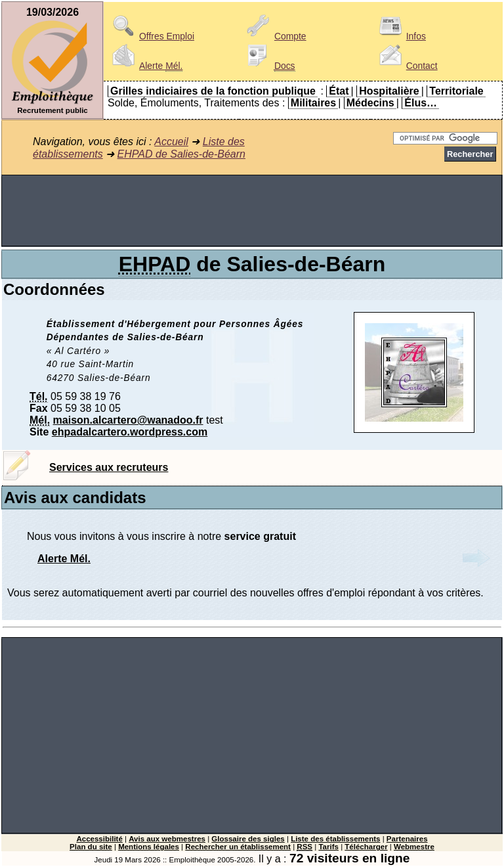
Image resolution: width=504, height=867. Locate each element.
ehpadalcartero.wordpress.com (130, 432)
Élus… (421, 103)
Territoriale (456, 91)
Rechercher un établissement (238, 847)
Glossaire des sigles (248, 839)
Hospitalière (389, 91)
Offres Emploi (151, 36)
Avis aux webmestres (167, 839)
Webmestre (414, 847)
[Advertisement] (252, 211)
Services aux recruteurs (109, 467)
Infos (400, 36)
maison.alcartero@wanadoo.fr (128, 420)
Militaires (313, 103)
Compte (275, 36)
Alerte (145, 66)
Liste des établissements (335, 839)
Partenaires (407, 839)
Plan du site (91, 847)
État (339, 91)
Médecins (370, 103)
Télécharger (366, 847)
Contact (406, 66)
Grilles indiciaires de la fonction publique (213, 91)
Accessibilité (99, 839)
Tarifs (328, 847)
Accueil (171, 142)
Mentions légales (149, 847)
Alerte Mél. (64, 559)
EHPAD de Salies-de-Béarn (181, 154)
